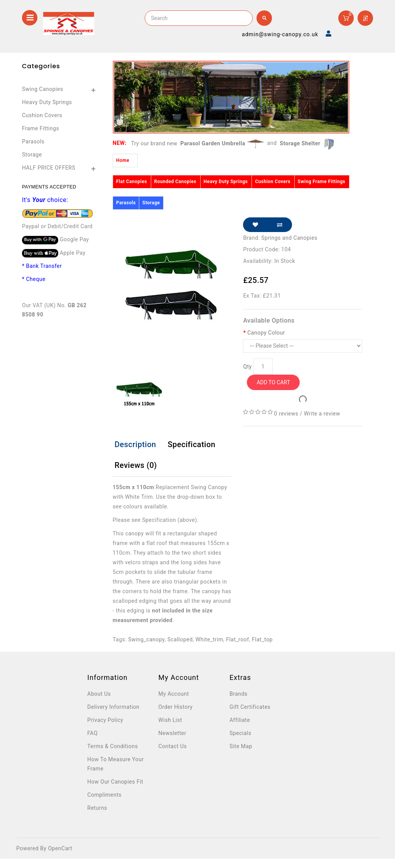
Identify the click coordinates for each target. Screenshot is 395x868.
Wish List (170, 720)
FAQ (92, 733)
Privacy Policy (105, 720)
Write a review (322, 414)
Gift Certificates (250, 707)
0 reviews (286, 414)
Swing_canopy (146, 639)
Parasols (33, 141)
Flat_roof (238, 639)
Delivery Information (113, 707)
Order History (176, 707)
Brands (239, 694)
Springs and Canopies (289, 238)
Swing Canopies (43, 89)
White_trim (209, 639)
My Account (174, 694)
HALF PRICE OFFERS (49, 168)
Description (135, 444)
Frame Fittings (41, 128)
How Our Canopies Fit (115, 782)
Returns (97, 808)
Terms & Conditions (112, 746)
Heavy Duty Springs (47, 102)
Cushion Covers (42, 115)
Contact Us (173, 746)
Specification (192, 444)
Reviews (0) (136, 465)
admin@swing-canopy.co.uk (280, 34)
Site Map (241, 746)
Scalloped (180, 639)
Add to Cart (273, 382)
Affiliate (240, 720)
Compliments (104, 795)
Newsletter (172, 733)
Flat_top (262, 639)
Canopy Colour (266, 333)
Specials (241, 733)
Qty (247, 367)
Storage (32, 155)
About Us (99, 694)
